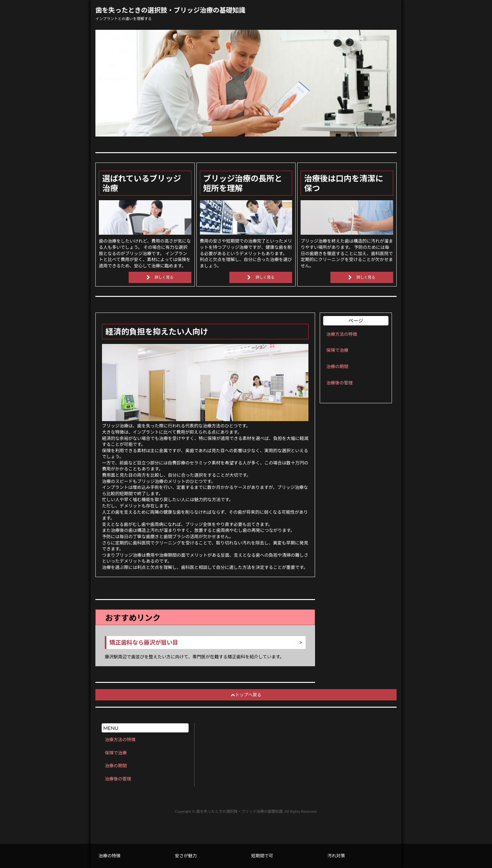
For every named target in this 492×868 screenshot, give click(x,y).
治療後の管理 (340, 383)
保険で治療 (337, 350)
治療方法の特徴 (342, 334)
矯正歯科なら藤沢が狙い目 (144, 643)
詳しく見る (164, 277)
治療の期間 (337, 366)
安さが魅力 (186, 856)
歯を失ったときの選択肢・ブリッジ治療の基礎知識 (170, 10)
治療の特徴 (110, 856)
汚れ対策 (336, 856)
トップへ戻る (246, 695)
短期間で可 (262, 856)
